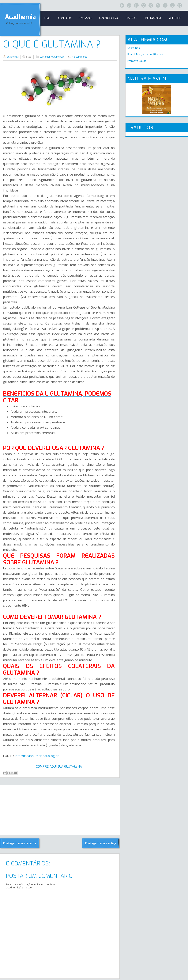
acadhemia (13, 57)
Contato (65, 18)
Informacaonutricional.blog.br (37, 756)
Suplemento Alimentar (52, 57)
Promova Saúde (137, 61)
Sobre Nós (134, 48)
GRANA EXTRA (109, 18)
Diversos (85, 18)
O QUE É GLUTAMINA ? (52, 44)
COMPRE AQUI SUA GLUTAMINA (59, 767)
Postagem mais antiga (101, 843)
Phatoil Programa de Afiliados (145, 54)
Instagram (153, 18)
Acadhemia (20, 17)
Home (47, 18)
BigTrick (132, 18)
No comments (80, 57)
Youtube (175, 18)
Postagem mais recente (20, 843)
